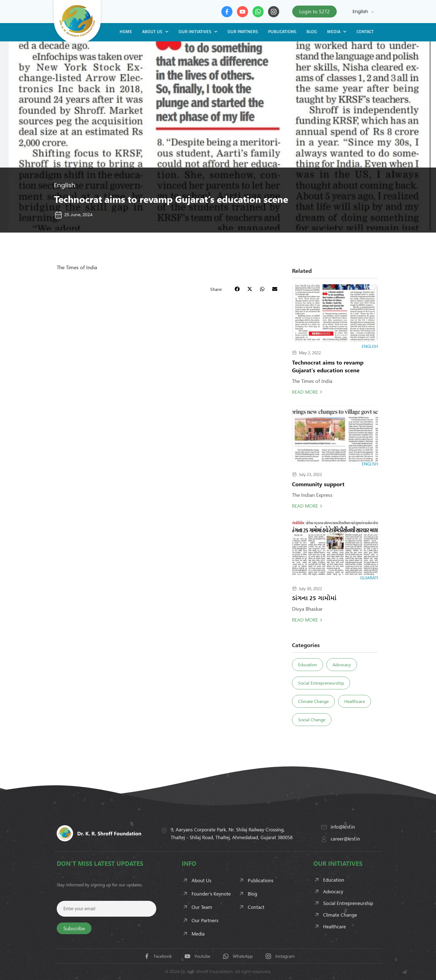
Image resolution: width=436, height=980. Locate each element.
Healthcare (357, 701)
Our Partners (243, 32)
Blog (312, 32)
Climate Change (314, 701)
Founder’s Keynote (211, 894)
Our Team (202, 907)
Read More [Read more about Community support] (305, 506)
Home (126, 32)
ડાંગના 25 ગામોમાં (314, 598)
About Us (155, 32)
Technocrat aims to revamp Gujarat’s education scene (328, 366)
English (360, 12)
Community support (318, 484)
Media (337, 32)
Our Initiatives (198, 32)
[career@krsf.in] (324, 839)
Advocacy (344, 664)
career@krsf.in (345, 839)
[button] (237, 289)
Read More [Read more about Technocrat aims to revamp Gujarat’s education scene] (305, 392)
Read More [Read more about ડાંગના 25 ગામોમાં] (305, 620)
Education (308, 664)
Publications (282, 32)
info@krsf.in (343, 827)
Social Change (313, 720)
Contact (365, 32)
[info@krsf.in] (324, 827)
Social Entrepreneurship (322, 683)
